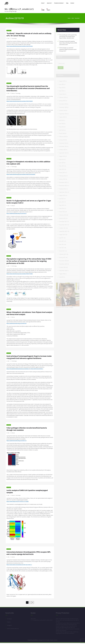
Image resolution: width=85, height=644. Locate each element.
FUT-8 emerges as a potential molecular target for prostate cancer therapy (68, 49)
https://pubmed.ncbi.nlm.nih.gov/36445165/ (17, 323)
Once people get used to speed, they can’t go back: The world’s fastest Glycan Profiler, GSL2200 (68, 36)
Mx (9, 38)
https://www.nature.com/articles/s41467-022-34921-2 (19, 564)
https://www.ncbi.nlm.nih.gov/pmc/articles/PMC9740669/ (20, 101)
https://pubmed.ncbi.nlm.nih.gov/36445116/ (17, 440)
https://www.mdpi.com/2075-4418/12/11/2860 (17, 501)
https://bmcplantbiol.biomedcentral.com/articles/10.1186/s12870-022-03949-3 (25, 369)
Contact (72, 3)
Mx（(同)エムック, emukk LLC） (20, 9)
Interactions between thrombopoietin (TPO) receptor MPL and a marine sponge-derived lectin (29, 553)
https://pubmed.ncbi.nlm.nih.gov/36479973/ (17, 213)
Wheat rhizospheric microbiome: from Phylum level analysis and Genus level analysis (27, 313)
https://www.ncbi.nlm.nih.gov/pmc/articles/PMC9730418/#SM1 (21, 174)
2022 (72, 18)
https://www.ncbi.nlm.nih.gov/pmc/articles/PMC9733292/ (20, 46)
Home (43, 3)
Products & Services (59, 3)
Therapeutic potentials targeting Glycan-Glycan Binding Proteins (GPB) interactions (68, 43)
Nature (13, 93)
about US (49, 3)
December (77, 18)
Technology (14, 38)
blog (67, 3)
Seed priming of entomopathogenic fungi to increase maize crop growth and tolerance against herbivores (30, 357)
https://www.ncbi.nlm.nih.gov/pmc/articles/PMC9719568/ (20, 274)
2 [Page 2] (30, 602)
